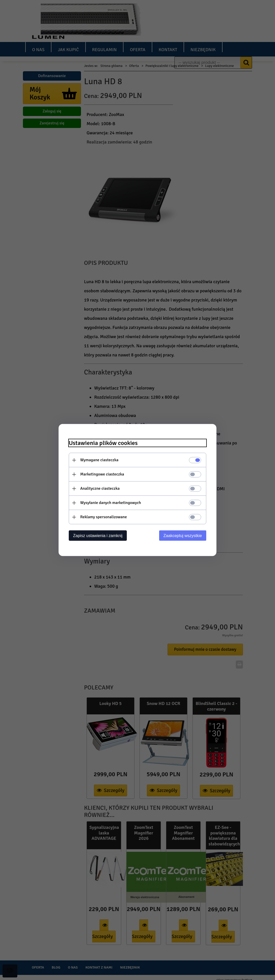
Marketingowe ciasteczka (102, 474)
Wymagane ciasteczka (99, 460)
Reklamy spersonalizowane (104, 517)
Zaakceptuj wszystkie (183, 536)
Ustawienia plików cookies (103, 443)
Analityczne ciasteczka (100, 488)
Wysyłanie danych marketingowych (111, 503)
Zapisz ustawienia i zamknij (98, 536)
